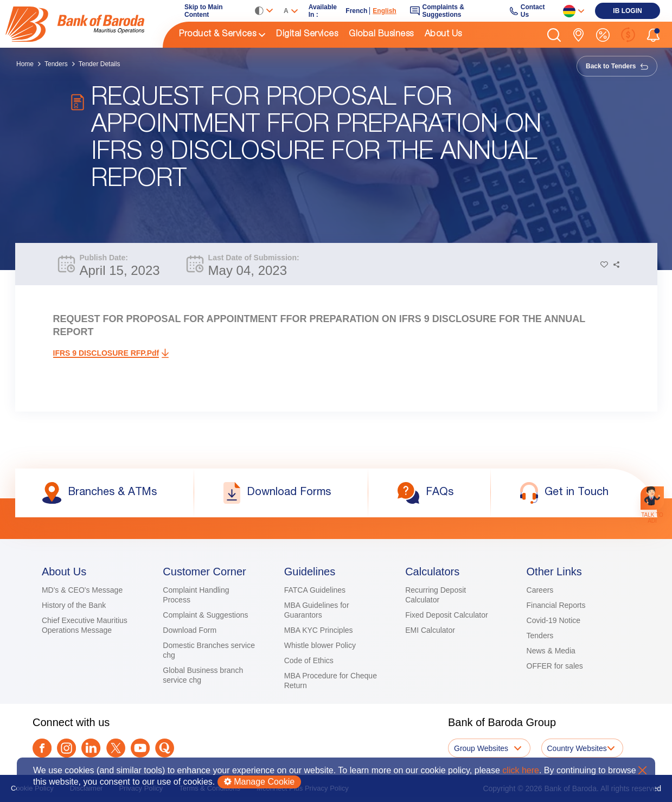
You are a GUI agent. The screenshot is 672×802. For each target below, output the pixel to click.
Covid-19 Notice (554, 620)
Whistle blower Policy (320, 645)
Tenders (56, 64)
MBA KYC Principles (319, 630)
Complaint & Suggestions (205, 615)
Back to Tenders (617, 66)
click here (521, 770)
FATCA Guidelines (315, 590)
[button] (554, 35)
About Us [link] (443, 35)
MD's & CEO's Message (82, 590)
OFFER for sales (555, 666)
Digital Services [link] (307, 35)
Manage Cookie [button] (260, 782)
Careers (540, 590)
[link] (84, 24)
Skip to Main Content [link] (204, 11)
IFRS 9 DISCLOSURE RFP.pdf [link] (106, 353)
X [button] (642, 770)
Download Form (190, 630)
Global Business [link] (381, 35)
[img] (84, 24)
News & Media (551, 651)
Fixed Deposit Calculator (447, 615)
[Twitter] (116, 748)
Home (25, 64)
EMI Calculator (430, 630)
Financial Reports (556, 605)
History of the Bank (74, 605)
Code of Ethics (309, 660)
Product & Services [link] (217, 35)
